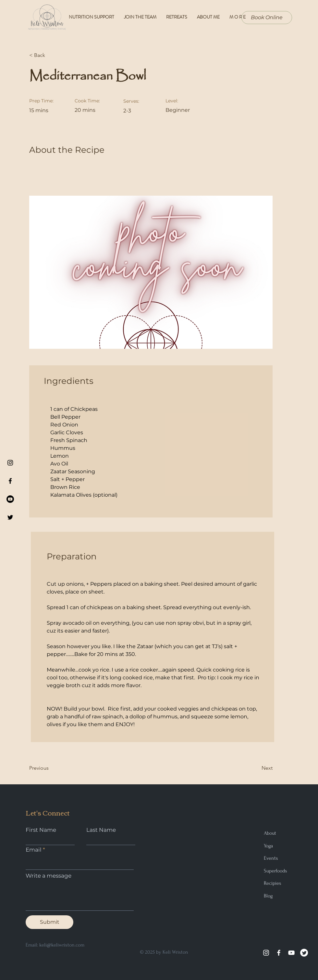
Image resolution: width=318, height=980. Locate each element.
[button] (238, 17)
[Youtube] (10, 499)
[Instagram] (266, 953)
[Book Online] (267, 18)
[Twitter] (304, 953)
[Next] (256, 768)
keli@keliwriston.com (62, 945)
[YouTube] (291, 953)
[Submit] (49, 922)
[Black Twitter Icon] (10, 517)
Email (34, 850)
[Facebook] (279, 953)
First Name (41, 830)
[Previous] (50, 768)
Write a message (49, 876)
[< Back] (50, 55)
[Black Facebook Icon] (10, 481)
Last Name (101, 830)
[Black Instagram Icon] (10, 463)
